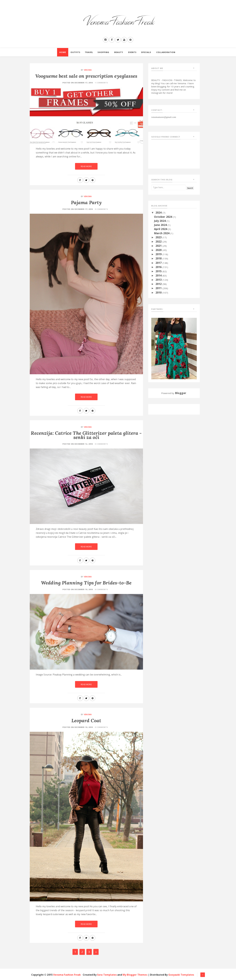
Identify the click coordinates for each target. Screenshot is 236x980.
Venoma (88, 70)
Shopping (103, 52)
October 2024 (164, 217)
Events (132, 52)
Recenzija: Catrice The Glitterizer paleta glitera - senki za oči (86, 435)
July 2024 (160, 221)
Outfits (75, 52)
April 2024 (161, 229)
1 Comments (101, 83)
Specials (146, 52)
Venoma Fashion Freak (67, 975)
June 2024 (161, 225)
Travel (89, 52)
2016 (159, 267)
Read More (86, 166)
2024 (159, 212)
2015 (159, 271)
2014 (159, 275)
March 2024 (162, 233)
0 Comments (101, 209)
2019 (159, 254)
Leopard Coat (86, 721)
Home (63, 52)
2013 (159, 280)
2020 (159, 250)
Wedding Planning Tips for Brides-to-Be (86, 583)
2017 (159, 263)
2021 (159, 246)
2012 (159, 284)
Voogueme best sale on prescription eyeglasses (86, 76)
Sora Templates (107, 975)
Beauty (119, 52)
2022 (159, 241)
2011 (159, 288)
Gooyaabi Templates (181, 975)
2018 (159, 258)
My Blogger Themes (135, 975)
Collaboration (166, 52)
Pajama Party (86, 202)
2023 (159, 237)
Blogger (181, 393)
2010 (159, 292)
